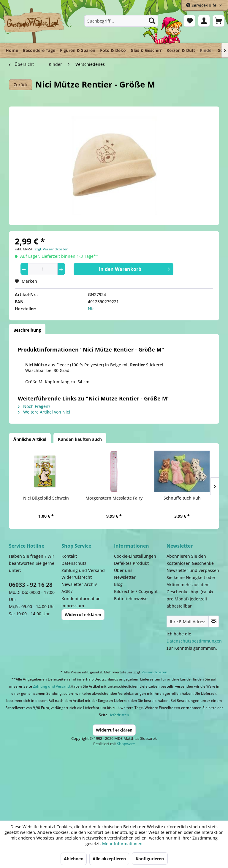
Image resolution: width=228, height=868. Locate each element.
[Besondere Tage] (39, 50)
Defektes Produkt (131, 563)
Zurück (21, 85)
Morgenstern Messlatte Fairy (114, 498)
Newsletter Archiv (79, 584)
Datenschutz (74, 563)
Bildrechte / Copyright (136, 591)
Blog (118, 584)
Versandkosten (155, 672)
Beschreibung (27, 330)
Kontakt (69, 556)
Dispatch (55, 783)
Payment (125, 780)
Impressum (73, 606)
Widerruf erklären (83, 615)
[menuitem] (121, 21)
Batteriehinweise (131, 598)
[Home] (12, 50)
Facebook (184, 780)
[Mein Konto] (204, 21)
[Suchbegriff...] (121, 21)
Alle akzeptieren (109, 859)
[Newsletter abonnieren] (214, 621)
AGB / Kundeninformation (81, 595)
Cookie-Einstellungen (135, 556)
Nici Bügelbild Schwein (46, 498)
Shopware (126, 744)
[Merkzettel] (189, 21)
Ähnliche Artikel (30, 439)
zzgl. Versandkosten (52, 249)
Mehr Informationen (122, 844)
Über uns (123, 570)
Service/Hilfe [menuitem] (202, 5)
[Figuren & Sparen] (78, 50)
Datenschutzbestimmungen (194, 641)
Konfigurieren (150, 859)
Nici (92, 309)
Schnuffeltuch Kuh (182, 498)
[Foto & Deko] (113, 50)
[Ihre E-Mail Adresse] (188, 621)
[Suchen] (152, 21)
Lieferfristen (119, 715)
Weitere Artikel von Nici (44, 412)
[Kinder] (206, 49)
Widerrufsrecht (77, 577)
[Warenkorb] (218, 21)
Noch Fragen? (34, 406)
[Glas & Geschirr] (146, 50)
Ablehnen (74, 859)
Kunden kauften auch (80, 439)
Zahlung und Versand (83, 570)
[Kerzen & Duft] (181, 50)
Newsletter (125, 577)
